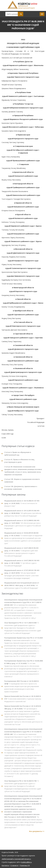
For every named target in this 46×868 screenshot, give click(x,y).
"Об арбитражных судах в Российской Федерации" (22, 587)
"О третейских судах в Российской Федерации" (22, 565)
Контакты (5, 865)
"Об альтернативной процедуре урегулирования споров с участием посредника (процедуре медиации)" (22, 576)
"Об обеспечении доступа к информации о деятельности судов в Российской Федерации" (23, 526)
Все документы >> (37, 833)
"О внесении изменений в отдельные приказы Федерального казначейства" (23, 700)
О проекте (14, 865)
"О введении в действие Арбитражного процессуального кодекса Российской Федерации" (21, 553)
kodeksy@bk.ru (26, 862)
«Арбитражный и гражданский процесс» (16, 859)
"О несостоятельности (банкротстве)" (22, 505)
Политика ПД (25, 865)
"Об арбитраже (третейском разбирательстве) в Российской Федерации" (23, 515)
